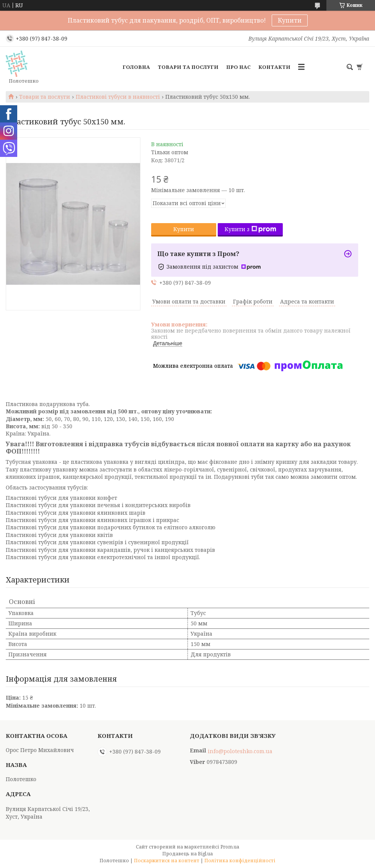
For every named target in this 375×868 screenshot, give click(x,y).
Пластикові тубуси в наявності (118, 97)
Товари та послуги (188, 67)
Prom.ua (230, 847)
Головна (136, 67)
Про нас (238, 67)
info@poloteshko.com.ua (240, 751)
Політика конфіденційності (240, 861)
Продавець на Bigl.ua (187, 854)
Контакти (274, 67)
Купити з (250, 229)
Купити (290, 20)
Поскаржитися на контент (167, 861)
